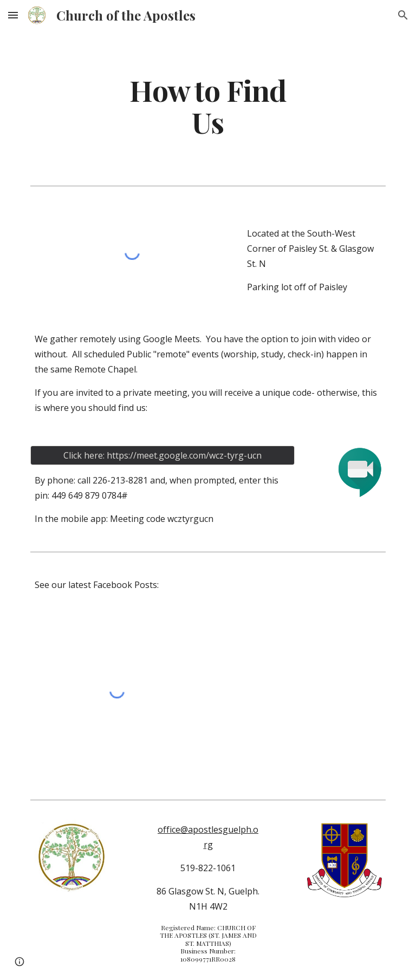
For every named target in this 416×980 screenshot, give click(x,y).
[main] (208, 106)
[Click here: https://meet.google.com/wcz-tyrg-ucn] (162, 455)
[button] (13, 15)
